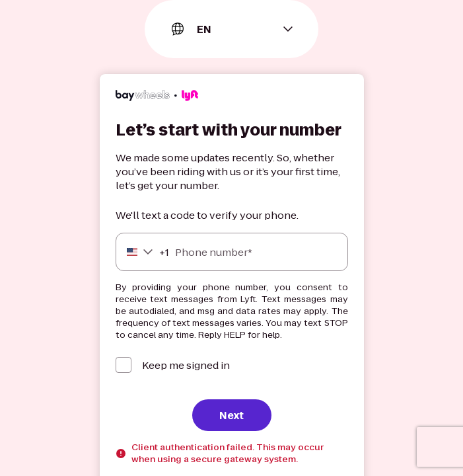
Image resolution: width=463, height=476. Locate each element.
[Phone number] (232, 252)
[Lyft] (157, 97)
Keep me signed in (186, 365)
